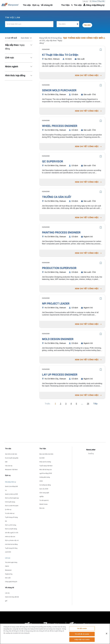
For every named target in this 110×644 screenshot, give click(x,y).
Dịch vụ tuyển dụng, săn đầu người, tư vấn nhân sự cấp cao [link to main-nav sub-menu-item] (12, 511)
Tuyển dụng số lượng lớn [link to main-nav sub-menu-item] (11, 501)
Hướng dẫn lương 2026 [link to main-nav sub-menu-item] (45, 471)
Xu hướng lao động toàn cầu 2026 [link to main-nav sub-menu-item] (45, 476)
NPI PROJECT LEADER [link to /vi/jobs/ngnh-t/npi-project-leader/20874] (56, 303)
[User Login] (94, 5)
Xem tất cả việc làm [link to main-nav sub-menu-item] (11, 453)
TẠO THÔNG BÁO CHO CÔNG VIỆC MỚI (84, 38)
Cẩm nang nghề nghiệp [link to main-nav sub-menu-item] (44, 482)
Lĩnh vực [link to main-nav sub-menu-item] (8, 529)
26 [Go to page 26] (88, 404)
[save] (101, 50)
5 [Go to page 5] (76, 404)
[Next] (82, 403)
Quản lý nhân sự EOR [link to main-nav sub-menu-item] (11, 484)
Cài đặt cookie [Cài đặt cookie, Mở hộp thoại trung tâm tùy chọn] (82, 628)
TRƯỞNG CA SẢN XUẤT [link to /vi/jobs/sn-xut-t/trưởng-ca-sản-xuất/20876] (57, 197)
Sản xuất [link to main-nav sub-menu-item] (8, 543)
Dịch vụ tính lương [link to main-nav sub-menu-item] (11, 505)
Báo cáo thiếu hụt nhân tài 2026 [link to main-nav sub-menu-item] (46, 455)
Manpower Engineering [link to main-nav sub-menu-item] (9, 539)
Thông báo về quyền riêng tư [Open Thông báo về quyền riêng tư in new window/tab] (48, 610)
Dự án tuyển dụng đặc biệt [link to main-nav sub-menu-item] (12, 457)
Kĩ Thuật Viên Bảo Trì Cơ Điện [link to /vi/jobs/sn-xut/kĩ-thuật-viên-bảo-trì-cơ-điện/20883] (60, 55)
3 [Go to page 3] (66, 404)
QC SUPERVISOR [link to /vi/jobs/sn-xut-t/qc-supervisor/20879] (52, 161)
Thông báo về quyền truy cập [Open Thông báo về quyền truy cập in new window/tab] (68, 610)
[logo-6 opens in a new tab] (78, 584)
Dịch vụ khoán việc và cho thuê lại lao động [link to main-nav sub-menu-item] (12, 518)
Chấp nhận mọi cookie (82, 640)
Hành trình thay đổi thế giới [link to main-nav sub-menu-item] (12, 560)
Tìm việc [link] (8, 448)
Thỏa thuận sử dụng (30, 610)
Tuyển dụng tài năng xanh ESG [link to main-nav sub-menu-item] (11, 523)
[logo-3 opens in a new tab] (51, 584)
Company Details (16, 610)
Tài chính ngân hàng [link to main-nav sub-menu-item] (11, 532)
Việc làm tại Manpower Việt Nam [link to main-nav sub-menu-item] (11, 463)
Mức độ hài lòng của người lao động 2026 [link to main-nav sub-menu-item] (46, 465)
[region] (55, 634)
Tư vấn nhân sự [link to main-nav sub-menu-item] (10, 497)
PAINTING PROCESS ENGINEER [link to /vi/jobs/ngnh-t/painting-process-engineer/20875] (61, 232)
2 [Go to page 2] (61, 404)
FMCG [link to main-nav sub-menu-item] (7, 535)
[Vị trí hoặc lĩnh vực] (29, 24)
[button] (27, 38)
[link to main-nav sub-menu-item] (27, 5)
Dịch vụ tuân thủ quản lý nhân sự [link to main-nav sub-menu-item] (12, 493)
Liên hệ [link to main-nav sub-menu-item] (7, 556)
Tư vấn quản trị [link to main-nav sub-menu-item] (44, 486)
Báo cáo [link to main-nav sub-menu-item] (42, 491)
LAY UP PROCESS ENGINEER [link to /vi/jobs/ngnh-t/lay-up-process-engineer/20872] (60, 374)
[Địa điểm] (68, 24)
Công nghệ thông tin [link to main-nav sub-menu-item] (11, 546)
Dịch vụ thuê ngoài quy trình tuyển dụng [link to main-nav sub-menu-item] (12, 488)
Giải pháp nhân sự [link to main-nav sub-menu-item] (10, 475)
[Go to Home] (10, 5)
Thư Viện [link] (43, 448)
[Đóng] (107, 634)
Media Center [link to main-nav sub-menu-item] (44, 488)
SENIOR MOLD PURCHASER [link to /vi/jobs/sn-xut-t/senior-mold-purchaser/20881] (59, 90)
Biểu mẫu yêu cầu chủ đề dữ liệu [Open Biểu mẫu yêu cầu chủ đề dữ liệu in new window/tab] (89, 610)
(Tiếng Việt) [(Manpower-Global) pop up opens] (97, 1)
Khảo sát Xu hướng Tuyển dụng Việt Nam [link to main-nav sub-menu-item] (46, 460)
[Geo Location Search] (78, 24)
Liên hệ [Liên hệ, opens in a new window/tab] (85, 1)
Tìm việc (89, 24)
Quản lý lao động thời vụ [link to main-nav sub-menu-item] (11, 480)
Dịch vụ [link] (8, 469)
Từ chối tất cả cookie (82, 634)
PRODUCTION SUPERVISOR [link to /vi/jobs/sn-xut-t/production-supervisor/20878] (59, 268)
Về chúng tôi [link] (10, 551)
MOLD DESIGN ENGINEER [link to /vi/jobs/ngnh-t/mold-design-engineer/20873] (58, 339)
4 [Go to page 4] (71, 404)
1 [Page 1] (55, 403)
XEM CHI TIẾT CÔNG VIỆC (88, 75)
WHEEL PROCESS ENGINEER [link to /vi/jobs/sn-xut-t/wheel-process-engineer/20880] (60, 126)
